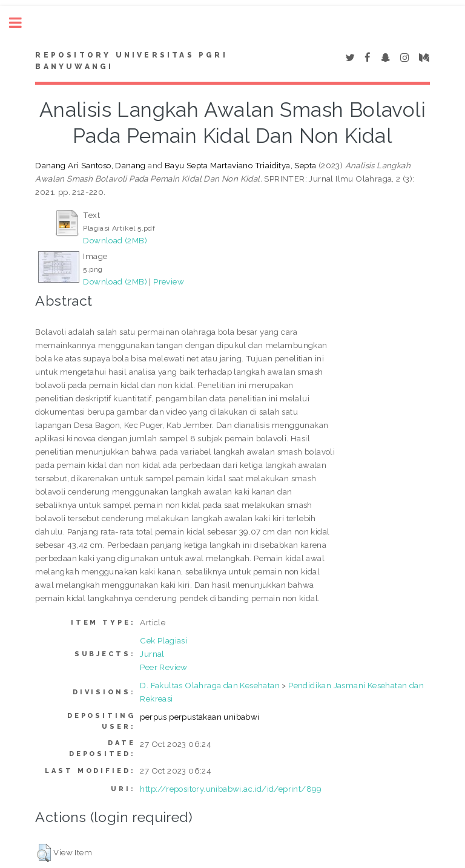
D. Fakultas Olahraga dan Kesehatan (210, 685)
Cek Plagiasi (163, 640)
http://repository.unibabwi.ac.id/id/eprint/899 (231, 789)
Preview (169, 281)
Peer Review (163, 667)
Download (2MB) (115, 240)
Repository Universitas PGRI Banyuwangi (131, 61)
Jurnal (152, 654)
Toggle (22, 23)
